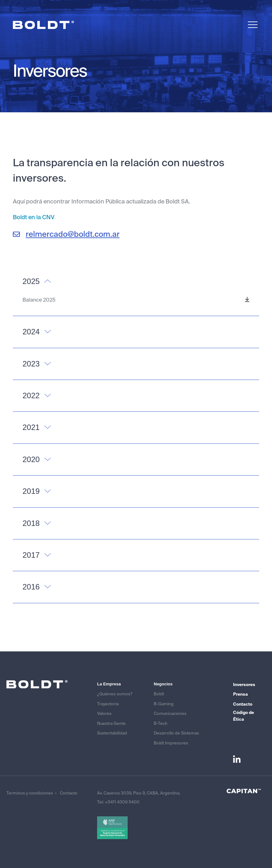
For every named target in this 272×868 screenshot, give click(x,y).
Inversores (244, 685)
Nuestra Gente (111, 723)
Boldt (159, 694)
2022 (31, 395)
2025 (31, 281)
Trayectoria (108, 704)
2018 (31, 523)
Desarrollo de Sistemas (176, 733)
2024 (31, 332)
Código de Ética (244, 716)
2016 (31, 587)
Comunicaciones (170, 713)
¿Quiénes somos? (115, 694)
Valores (104, 713)
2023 (31, 364)
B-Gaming (164, 704)
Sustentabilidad (112, 733)
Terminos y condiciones (30, 793)
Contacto (243, 704)
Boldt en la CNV (34, 217)
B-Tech (161, 723)
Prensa (240, 694)
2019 (31, 491)
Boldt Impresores (171, 743)
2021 (31, 427)
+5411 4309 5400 (122, 802)
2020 (31, 459)
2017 (31, 555)
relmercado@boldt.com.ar (66, 234)
